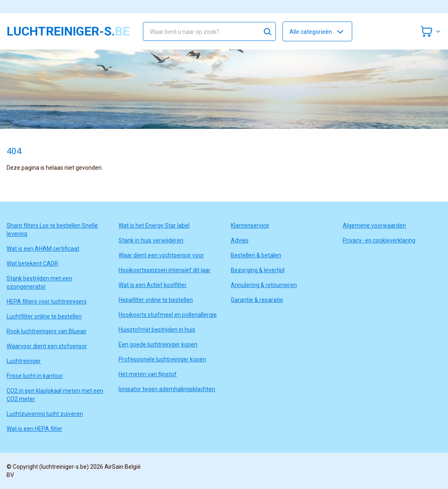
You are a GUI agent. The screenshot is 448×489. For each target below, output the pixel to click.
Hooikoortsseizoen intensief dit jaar (165, 270)
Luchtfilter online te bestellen (44, 316)
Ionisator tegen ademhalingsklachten (167, 389)
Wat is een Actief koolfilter (153, 285)
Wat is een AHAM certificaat (43, 249)
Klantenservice (250, 226)
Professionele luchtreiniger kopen (162, 359)
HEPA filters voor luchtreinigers (47, 301)
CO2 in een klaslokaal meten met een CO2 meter (55, 395)
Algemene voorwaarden (374, 226)
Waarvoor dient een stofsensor (47, 346)
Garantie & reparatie (257, 300)
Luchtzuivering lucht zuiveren (45, 414)
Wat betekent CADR (32, 263)
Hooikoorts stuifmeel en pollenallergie (168, 315)
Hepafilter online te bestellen (156, 300)
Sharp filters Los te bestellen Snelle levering (52, 230)
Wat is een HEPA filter (34, 429)
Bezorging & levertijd (258, 270)
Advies (240, 240)
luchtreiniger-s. (68, 31)
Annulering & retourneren (264, 285)
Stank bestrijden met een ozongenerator (39, 282)
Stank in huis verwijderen (151, 240)
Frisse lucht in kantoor (35, 376)
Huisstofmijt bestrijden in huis (157, 330)
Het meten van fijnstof (148, 374)
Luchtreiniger (24, 361)
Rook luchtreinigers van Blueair (47, 331)
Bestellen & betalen (256, 255)
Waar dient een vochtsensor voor (161, 255)
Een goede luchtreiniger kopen (158, 344)
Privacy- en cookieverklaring (379, 240)
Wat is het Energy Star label (154, 226)
